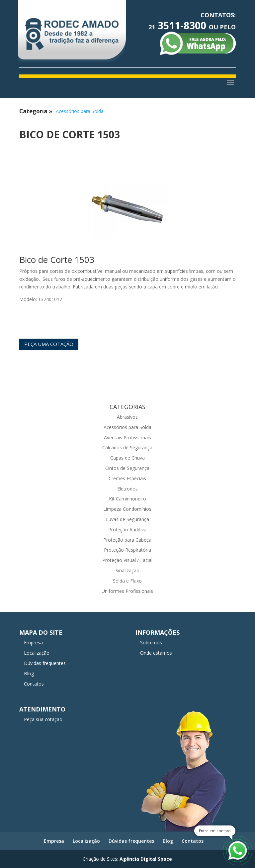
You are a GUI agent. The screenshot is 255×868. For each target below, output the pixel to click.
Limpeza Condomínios (127, 509)
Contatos (34, 684)
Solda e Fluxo (127, 581)
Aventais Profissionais (127, 437)
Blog (29, 673)
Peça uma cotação (49, 344)
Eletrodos (127, 489)
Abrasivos (127, 417)
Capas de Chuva (127, 458)
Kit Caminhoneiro (127, 499)
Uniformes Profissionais (127, 591)
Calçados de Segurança (127, 447)
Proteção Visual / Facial (127, 560)
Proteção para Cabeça (127, 540)
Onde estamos (156, 653)
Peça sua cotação (43, 719)
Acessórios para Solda (80, 111)
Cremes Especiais (127, 478)
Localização (37, 653)
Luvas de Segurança (127, 519)
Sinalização (127, 570)
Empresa (33, 643)
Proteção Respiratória (127, 550)
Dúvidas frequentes (45, 663)
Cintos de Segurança (127, 468)
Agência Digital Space (146, 859)
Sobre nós (151, 643)
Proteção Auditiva (127, 530)
